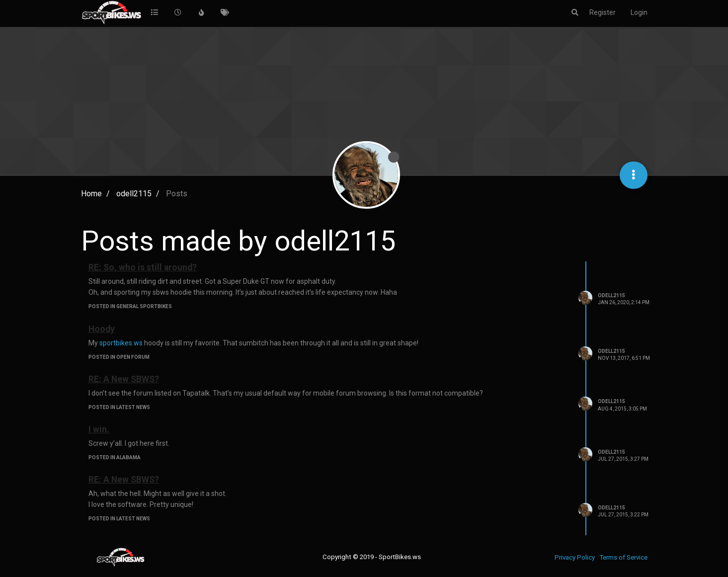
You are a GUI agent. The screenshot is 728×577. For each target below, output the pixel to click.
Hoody (102, 329)
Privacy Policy (575, 557)
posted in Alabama (115, 457)
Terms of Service (623, 557)
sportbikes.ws (121, 343)
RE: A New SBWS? (124, 379)
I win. (99, 429)
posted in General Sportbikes (130, 306)
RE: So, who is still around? (143, 267)
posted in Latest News (119, 407)
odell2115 (611, 295)
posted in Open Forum (119, 357)
